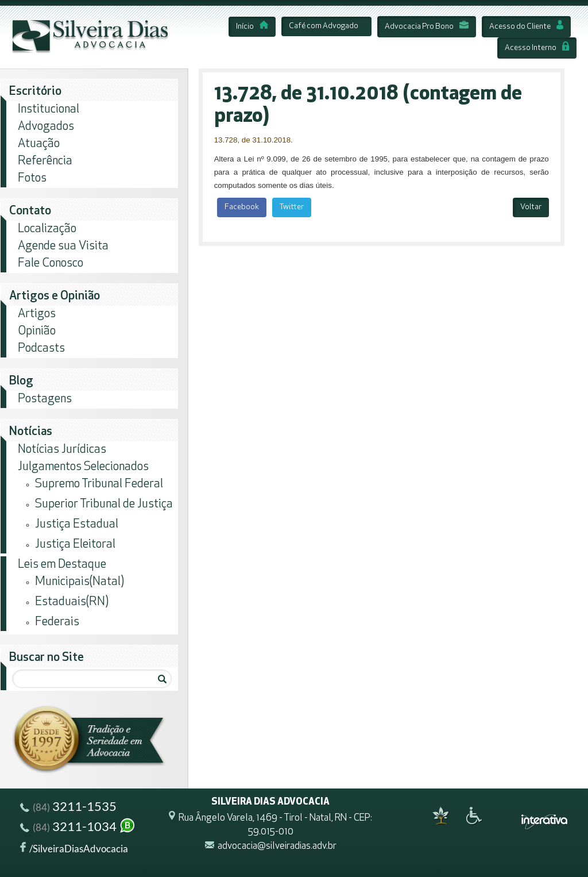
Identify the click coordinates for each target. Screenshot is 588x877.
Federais (57, 622)
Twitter (292, 207)
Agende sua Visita (63, 246)
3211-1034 (78, 828)
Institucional (49, 109)
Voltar (531, 207)
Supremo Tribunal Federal (99, 484)
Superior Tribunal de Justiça (104, 504)
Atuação (39, 144)
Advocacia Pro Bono (427, 27)
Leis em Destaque (62, 565)
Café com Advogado (324, 26)
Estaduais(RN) (72, 602)
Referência (45, 161)
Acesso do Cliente (526, 27)
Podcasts (41, 349)
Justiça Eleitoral (75, 545)
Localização (47, 229)
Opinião (37, 331)
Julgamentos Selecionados (83, 467)
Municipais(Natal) (80, 582)
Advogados (46, 127)
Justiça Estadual (77, 524)
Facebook (242, 207)
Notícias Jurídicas (62, 450)
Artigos (37, 314)
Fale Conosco (51, 264)
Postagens (45, 399)
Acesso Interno (537, 48)
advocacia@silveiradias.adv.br (277, 846)
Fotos (32, 178)
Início (252, 27)
